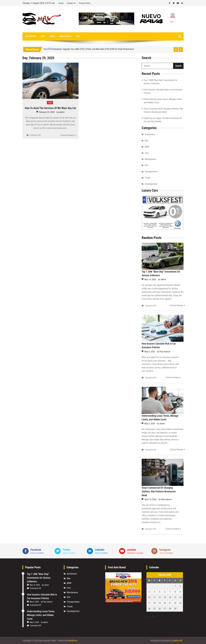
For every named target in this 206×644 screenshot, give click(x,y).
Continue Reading (67, 135)
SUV (76, 36)
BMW (147, 147)
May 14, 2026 (150, 279)
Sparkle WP (178, 640)
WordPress (73, 640)
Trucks (148, 178)
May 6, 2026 (150, 351)
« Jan (149, 616)
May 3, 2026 (150, 423)
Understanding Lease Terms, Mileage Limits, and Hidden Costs (41, 615)
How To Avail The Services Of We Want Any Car (51, 108)
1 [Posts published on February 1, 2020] (175, 586)
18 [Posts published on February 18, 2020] (154, 603)
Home (61, 3)
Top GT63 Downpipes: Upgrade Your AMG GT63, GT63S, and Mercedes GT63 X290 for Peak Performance (89, 49)
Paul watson (165, 351)
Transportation (151, 172)
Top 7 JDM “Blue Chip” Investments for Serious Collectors (39, 577)
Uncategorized (151, 184)
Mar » (155, 616)
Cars (51, 36)
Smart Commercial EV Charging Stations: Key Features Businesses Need (159, 491)
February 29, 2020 (47, 112)
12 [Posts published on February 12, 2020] (160, 597)
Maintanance (64, 36)
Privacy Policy (85, 3)
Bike (42, 36)
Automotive (31, 36)
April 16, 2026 (150, 499)
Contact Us (71, 3)
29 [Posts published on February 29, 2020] (175, 608)
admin (62, 112)
